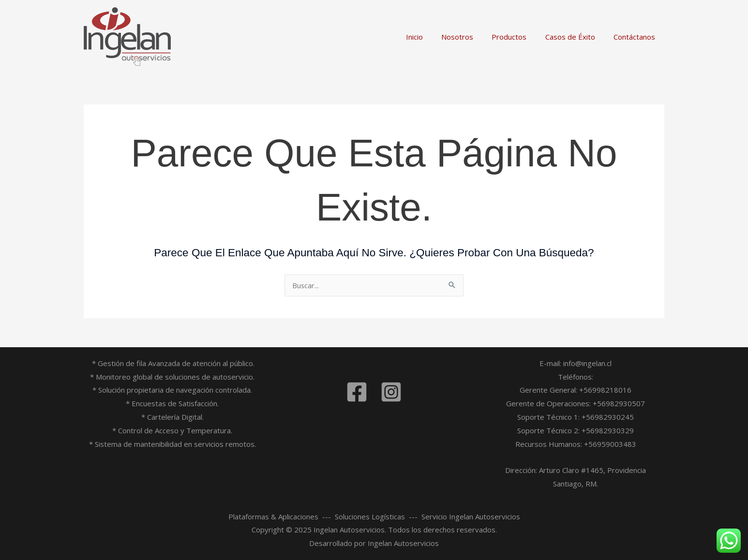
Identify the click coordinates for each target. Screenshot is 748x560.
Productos (519, 37)
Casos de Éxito (576, 37)
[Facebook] (357, 392)
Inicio (432, 37)
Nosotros (471, 37)
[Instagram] (391, 392)
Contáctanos (636, 37)
